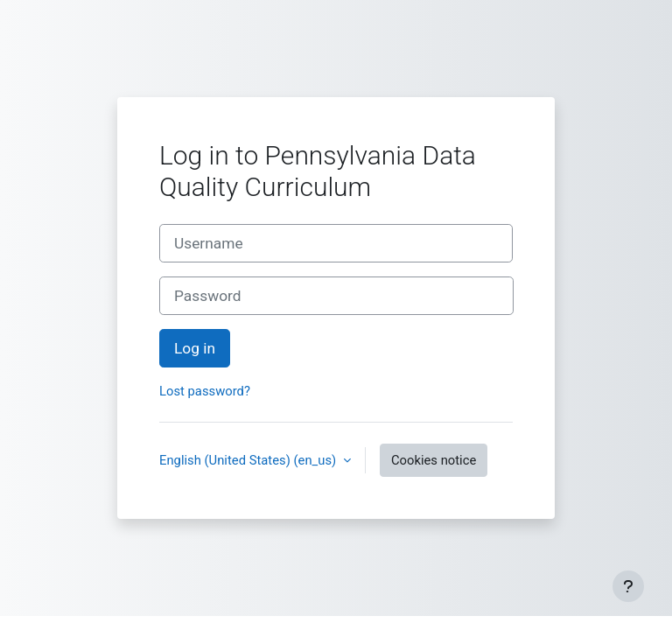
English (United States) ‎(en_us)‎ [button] (249, 460)
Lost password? (205, 391)
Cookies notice (434, 460)
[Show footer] (628, 586)
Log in (195, 348)
